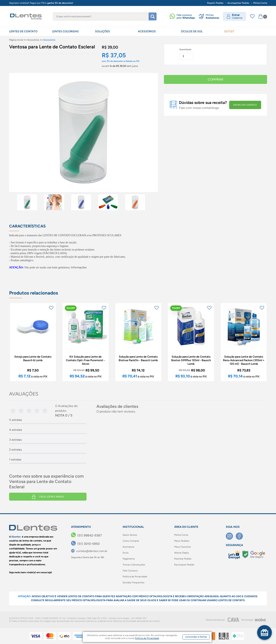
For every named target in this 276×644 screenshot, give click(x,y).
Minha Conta (260, 3)
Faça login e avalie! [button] (48, 497)
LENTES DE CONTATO (23, 31)
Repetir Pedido (215, 3)
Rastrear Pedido (183, 559)
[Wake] (260, 620)
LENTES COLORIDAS (65, 31)
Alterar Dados (182, 553)
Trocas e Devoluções (134, 565)
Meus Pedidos (182, 541)
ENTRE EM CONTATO (245, 105)
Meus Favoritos (183, 547)
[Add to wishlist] (51, 308)
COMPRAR (215, 79)
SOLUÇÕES (102, 31)
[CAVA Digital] (234, 620)
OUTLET (229, 31)
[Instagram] (231, 536)
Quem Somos (130, 535)
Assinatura (128, 547)
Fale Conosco (130, 571)
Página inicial (16, 40)
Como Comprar (131, 541)
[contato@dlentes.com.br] (89, 551)
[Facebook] (241, 536)
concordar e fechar (196, 637)
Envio (126, 553)
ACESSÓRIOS (147, 31)
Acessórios (33, 40)
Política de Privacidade (135, 577)
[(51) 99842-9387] (86, 536)
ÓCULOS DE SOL (192, 31)
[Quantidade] (186, 56)
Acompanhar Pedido (238, 3)
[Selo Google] (254, 555)
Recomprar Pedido (184, 565)
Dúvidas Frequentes (134, 583)
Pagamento (129, 559)
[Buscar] (153, 16)
